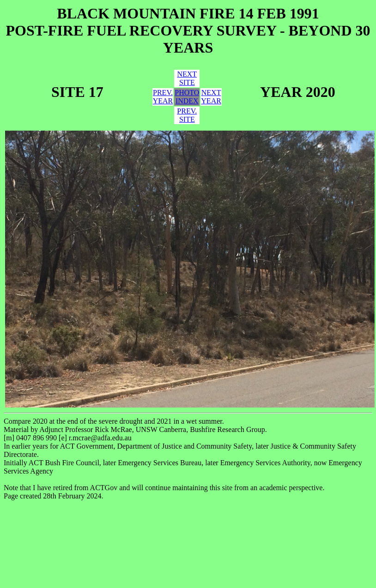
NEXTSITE (187, 78)
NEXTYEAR (211, 97)
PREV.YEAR (163, 97)
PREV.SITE (187, 115)
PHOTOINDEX (187, 97)
